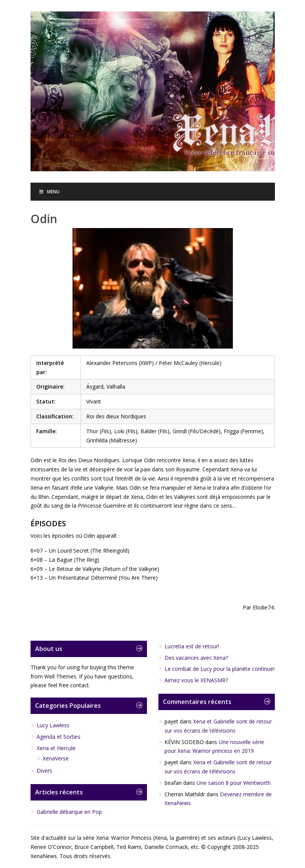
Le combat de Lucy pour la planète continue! (219, 669)
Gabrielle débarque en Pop (69, 812)
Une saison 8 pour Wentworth (234, 783)
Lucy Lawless (53, 725)
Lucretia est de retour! (192, 646)
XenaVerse (56, 758)
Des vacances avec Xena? (196, 658)
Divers (44, 771)
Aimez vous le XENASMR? (196, 680)
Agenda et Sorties (59, 737)
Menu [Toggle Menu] (49, 192)
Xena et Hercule (56, 748)
